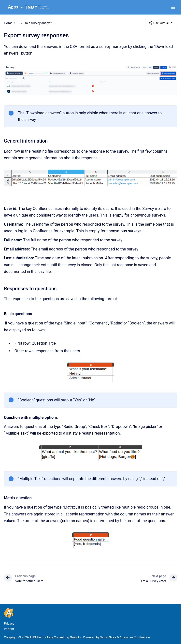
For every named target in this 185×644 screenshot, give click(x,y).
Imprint (9, 629)
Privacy (9, 623)
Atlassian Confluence (135, 637)
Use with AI (161, 23)
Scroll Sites (108, 637)
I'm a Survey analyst (38, 23)
